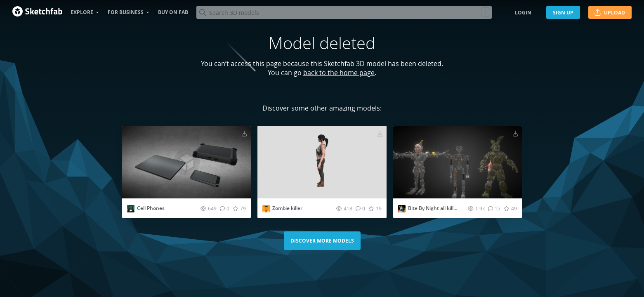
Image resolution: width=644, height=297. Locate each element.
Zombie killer (287, 208)
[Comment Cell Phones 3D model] (225, 208)
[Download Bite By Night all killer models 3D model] (515, 133)
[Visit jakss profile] (402, 209)
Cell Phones (151, 208)
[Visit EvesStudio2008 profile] (131, 209)
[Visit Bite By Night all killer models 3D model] (458, 162)
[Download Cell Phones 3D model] (244, 133)
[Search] (344, 12)
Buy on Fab (173, 12)
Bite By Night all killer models (442, 208)
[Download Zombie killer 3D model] (380, 133)
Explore (82, 12)
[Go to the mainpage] (37, 12)
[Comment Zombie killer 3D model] (360, 208)
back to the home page (339, 73)
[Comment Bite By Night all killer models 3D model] (494, 208)
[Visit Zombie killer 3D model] (322, 162)
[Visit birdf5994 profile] (266, 209)
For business (126, 12)
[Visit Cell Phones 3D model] (186, 162)
